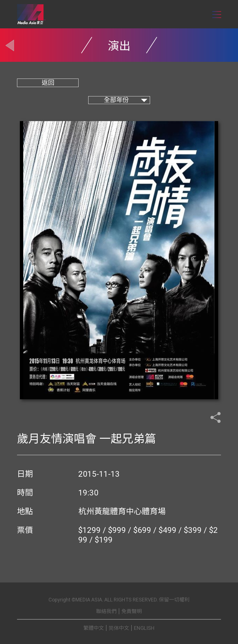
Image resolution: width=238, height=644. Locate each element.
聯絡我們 (106, 611)
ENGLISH (144, 628)
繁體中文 (94, 628)
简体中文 (119, 628)
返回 (48, 83)
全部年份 (116, 100)
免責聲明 (132, 611)
